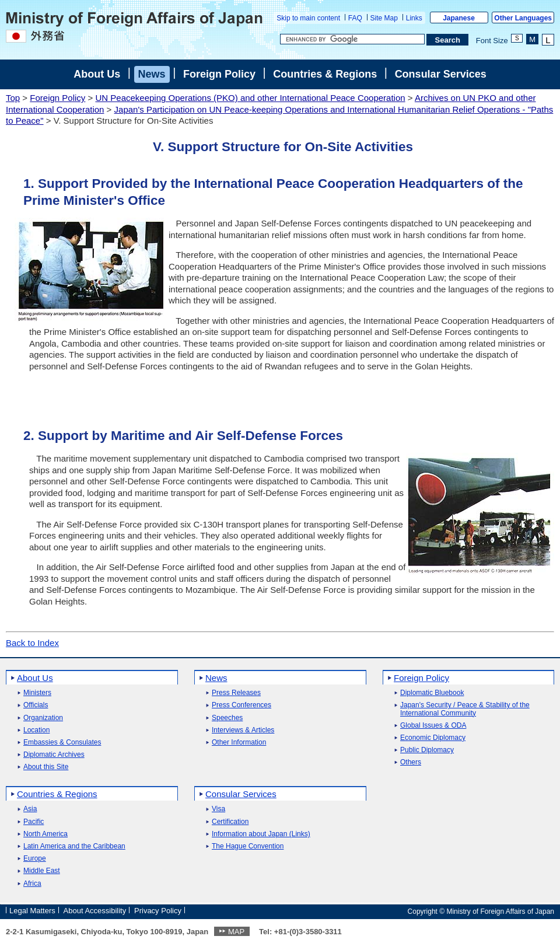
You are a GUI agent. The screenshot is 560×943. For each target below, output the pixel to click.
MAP (236, 932)
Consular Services (441, 74)
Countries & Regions (325, 74)
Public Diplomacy (427, 750)
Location (36, 730)
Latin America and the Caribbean (74, 846)
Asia (30, 809)
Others (411, 762)
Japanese (459, 18)
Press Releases (236, 693)
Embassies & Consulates (62, 743)
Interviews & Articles (243, 730)
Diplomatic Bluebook (432, 693)
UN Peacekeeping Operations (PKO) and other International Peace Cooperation (250, 98)
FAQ (355, 18)
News (152, 74)
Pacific (34, 822)
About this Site (46, 767)
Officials (36, 705)
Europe (35, 859)
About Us (97, 74)
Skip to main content (308, 18)
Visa (218, 809)
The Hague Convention (248, 846)
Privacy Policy (158, 911)
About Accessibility (95, 911)
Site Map (384, 18)
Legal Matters (32, 911)
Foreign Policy (219, 74)
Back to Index (32, 643)
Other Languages (523, 18)
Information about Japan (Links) (261, 834)
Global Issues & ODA (433, 726)
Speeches (227, 718)
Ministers (37, 693)
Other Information (239, 743)
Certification (230, 822)
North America (45, 834)
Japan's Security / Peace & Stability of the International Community (465, 709)
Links (414, 18)
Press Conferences (242, 705)
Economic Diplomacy (433, 738)
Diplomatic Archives (54, 755)
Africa (32, 884)
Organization (43, 718)
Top (13, 98)
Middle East (42, 871)
